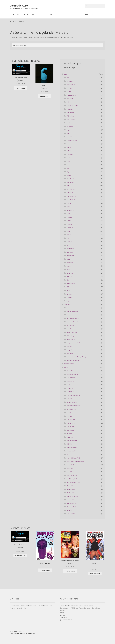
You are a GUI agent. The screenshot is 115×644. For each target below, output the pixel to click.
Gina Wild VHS (71, 420)
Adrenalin (70, 81)
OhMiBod (69, 346)
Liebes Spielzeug (72, 332)
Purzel (69, 235)
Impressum (43, 15)
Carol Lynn (70, 99)
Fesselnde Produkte (73, 322)
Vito (68, 280)
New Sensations (71, 196)
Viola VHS (69, 510)
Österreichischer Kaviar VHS (75, 461)
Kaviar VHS (70, 437)
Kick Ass (69, 165)
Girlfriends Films (72, 140)
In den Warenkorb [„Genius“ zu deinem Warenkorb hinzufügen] (44, 96)
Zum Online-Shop (15, 15)
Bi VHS (69, 385)
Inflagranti (70, 154)
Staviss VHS (70, 493)
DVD (65, 74)
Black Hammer (71, 95)
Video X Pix (70, 273)
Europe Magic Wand (73, 318)
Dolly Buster (70, 112)
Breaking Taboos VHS (73, 395)
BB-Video (69, 88)
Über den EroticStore (30, 15)
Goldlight (70, 147)
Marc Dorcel (70, 179)
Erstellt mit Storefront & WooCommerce (22, 634)
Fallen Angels (71, 119)
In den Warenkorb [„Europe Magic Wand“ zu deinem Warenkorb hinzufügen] (21, 88)
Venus (68, 269)
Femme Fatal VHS (72, 402)
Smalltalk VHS (71, 489)
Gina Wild (69, 137)
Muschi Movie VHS (72, 447)
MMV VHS (69, 444)
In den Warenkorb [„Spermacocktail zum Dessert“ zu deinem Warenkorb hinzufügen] (70, 571)
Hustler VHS (70, 427)
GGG (68, 133)
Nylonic (69, 203)
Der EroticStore (19, 6)
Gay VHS (69, 413)
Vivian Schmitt (71, 283)
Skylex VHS (70, 486)
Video (66, 367)
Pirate (69, 214)
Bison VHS (70, 388)
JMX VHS (69, 433)
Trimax (69, 266)
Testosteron (70, 263)
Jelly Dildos (70, 325)
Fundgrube (70, 123)
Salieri (69, 245)
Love (68, 168)
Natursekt (70, 193)
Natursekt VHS (71, 451)
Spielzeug (67, 304)
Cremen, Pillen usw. (73, 311)
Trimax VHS (70, 500)
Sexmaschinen (71, 353)
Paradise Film (71, 210)
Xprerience (70, 294)
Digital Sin (70, 109)
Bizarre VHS (70, 392)
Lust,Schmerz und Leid (73, 343)
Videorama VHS (71, 507)
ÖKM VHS (69, 454)
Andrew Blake (71, 85)
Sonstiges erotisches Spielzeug (76, 357)
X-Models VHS (71, 514)
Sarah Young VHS (72, 479)
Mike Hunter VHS (72, 440)
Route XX (69, 242)
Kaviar (69, 161)
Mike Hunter (70, 182)
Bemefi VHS (70, 381)
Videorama (70, 276)
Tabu (68, 259)
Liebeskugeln (71, 339)
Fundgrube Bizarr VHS (73, 406)
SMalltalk (70, 252)
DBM (68, 102)
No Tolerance (71, 200)
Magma (69, 172)
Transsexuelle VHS (72, 496)
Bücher (69, 308)
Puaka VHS (70, 468)
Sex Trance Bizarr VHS (73, 482)
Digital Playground (72, 105)
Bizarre (69, 91)
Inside (68, 158)
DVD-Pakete (70, 116)
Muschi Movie (71, 189)
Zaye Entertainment (73, 301)
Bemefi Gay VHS (71, 378)
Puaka (68, 231)
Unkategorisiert (69, 364)
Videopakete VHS (72, 503)
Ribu (68, 238)
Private (69, 221)
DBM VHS (69, 399)
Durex (68, 315)
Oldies (69, 207)
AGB (51, 15)
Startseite (15, 21)
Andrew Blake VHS (72, 374)
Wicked (69, 290)
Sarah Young (70, 249)
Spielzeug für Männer (73, 360)
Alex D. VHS (70, 371)
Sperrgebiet (70, 256)
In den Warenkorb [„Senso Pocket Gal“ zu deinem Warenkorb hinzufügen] (45, 570)
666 (68, 78)
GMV (68, 144)
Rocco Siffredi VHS (72, 475)
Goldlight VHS (71, 423)
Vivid (68, 287)
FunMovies (70, 126)
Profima (69, 224)
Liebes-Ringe (71, 336)
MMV (68, 186)
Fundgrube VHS (71, 409)
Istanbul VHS (71, 430)
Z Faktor (69, 297)
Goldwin (69, 151)
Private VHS (70, 465)
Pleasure (69, 217)
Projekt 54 (70, 228)
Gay (68, 130)
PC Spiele (69, 350)
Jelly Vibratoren (72, 329)
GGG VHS (69, 416)
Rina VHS (69, 472)
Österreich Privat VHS (73, 458)
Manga (69, 175)
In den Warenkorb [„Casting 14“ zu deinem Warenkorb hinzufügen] (95, 574)
